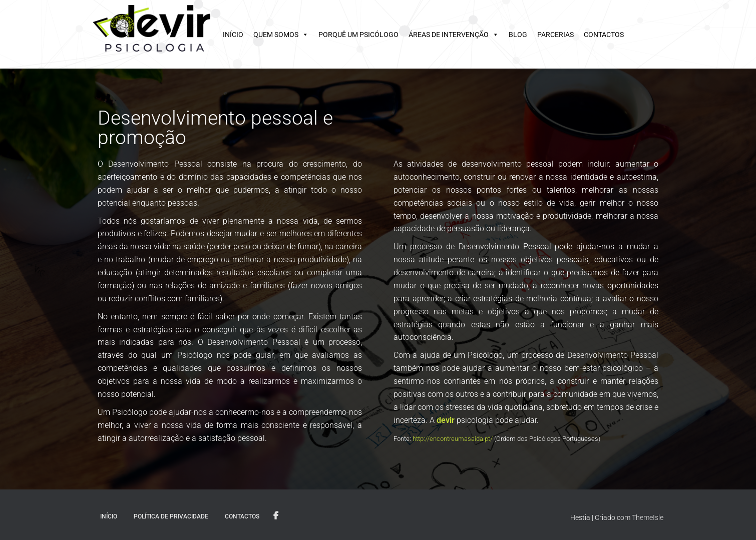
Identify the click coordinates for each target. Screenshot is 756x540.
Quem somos (276, 35)
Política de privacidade (171, 516)
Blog (518, 35)
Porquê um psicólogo (358, 35)
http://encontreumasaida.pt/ (453, 439)
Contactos (604, 35)
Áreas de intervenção (449, 35)
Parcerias (555, 35)
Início (233, 35)
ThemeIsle (648, 517)
